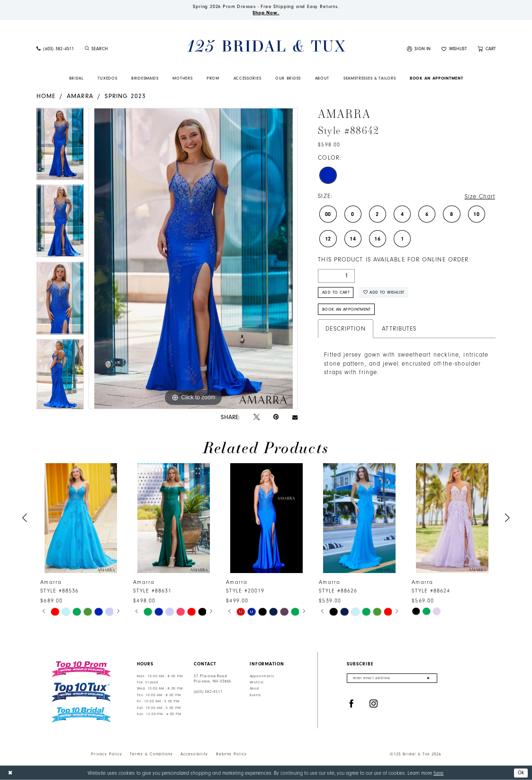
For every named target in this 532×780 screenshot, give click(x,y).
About (255, 689)
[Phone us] (55, 49)
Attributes (399, 329)
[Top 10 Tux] (81, 692)
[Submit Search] (87, 49)
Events (255, 695)
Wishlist (257, 682)
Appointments (262, 676)
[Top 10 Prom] (81, 669)
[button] (419, 49)
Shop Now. (266, 13)
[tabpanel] (60, 147)
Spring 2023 (125, 96)
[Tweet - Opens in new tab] (257, 417)
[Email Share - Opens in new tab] (295, 417)
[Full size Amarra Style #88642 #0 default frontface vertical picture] (193, 259)
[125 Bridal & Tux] (266, 46)
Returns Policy (232, 754)
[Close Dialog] (10, 773)
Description (346, 329)
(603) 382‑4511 (208, 692)
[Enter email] (392, 678)
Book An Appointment (347, 309)
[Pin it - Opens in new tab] (276, 417)
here (438, 773)
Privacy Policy (107, 754)
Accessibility (194, 754)
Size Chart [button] (480, 197)
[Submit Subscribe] (428, 678)
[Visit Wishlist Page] (454, 49)
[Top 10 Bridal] (81, 715)
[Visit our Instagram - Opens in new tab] (374, 704)
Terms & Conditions (151, 754)
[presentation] (81, 518)
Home (46, 96)
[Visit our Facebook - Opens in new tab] (352, 704)
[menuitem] (55, 49)
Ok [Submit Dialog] (521, 772)
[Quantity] (336, 276)
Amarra (80, 96)
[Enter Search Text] (121, 49)
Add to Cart (336, 292)
